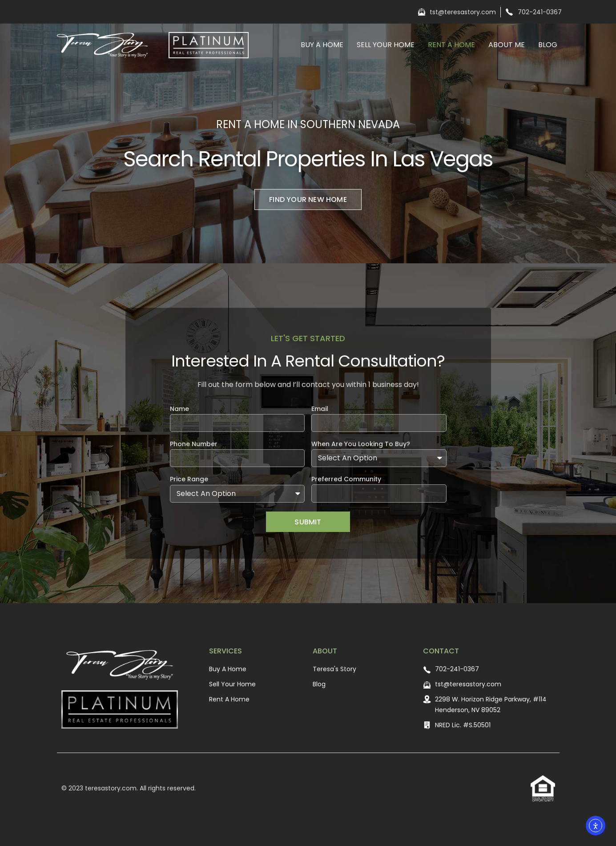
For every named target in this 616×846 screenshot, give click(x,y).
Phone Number (194, 445)
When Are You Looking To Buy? (361, 445)
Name (179, 409)
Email (320, 409)
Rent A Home (451, 45)
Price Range (189, 480)
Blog (548, 45)
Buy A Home (322, 45)
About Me (507, 45)
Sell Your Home (386, 45)
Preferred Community (346, 480)
